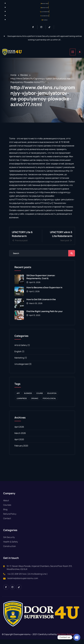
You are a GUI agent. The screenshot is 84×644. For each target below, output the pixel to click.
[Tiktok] (51, 27)
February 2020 (21, 450)
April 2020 (19, 444)
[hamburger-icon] (73, 52)
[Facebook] (34, 27)
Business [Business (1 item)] (28, 398)
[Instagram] (42, 27)
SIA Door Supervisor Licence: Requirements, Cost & (41, 281)
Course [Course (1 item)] (40, 398)
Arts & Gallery (21, 350)
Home (13, 75)
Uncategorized (21, 369)
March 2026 (20, 438)
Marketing (19, 362)
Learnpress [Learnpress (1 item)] (22, 403)
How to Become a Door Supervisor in (44, 292)
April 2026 (19, 431)
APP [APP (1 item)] (18, 398)
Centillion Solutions (66, 639)
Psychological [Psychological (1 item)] (49, 403)
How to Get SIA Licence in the (41, 304)
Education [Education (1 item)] (52, 398)
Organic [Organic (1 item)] (35, 403)
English (18, 356)
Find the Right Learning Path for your (45, 316)
